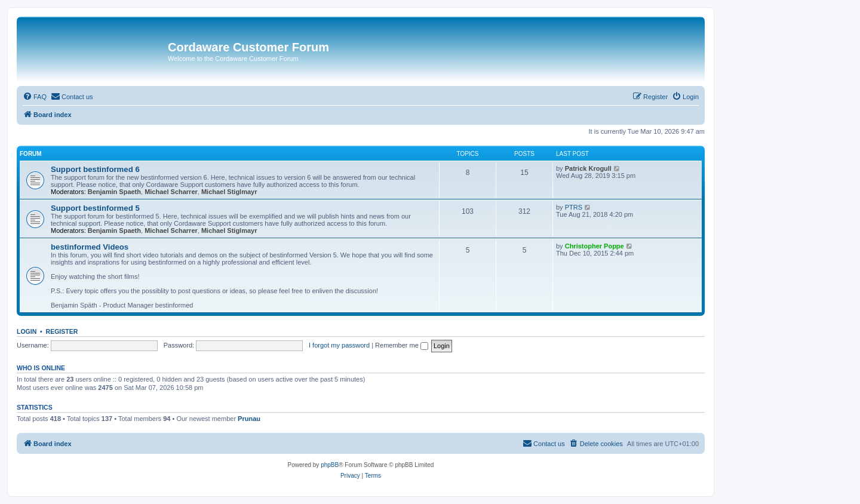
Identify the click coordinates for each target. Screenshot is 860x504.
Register (62, 331)
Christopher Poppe (595, 246)
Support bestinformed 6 (95, 169)
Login (27, 331)
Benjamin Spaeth (114, 192)
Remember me (402, 345)
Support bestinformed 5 (95, 208)
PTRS (574, 207)
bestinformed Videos (90, 247)
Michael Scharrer (171, 192)
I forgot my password (339, 345)
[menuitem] (35, 97)
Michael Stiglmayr (229, 192)
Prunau (249, 419)
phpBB (330, 465)
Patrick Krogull (588, 168)
